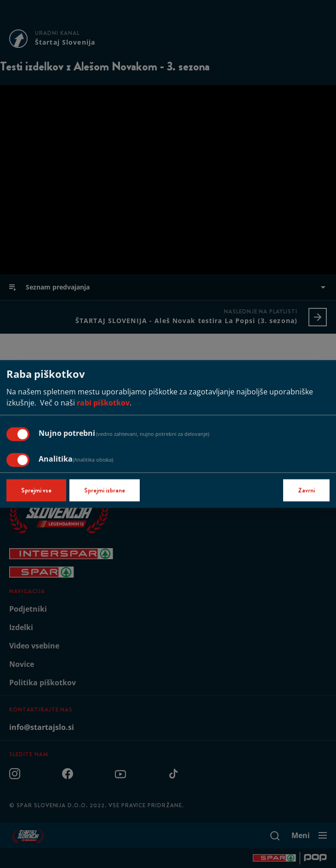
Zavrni (306, 491)
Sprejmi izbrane (105, 491)
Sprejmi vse (36, 491)
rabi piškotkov (103, 403)
